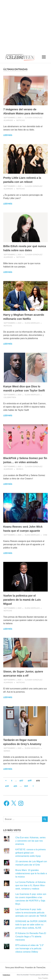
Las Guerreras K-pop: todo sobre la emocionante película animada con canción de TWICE (31, 913)
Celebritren (10, 397)
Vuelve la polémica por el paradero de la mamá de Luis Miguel (22, 600)
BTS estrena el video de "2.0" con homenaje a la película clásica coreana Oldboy (30, 949)
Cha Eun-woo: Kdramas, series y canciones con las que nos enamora (30, 841)
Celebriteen (6, 975)
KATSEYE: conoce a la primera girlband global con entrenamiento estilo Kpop (30, 853)
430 (7, 786)
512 (26, 786)
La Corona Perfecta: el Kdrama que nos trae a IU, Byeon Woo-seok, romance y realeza (30, 885)
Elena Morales (32, 323)
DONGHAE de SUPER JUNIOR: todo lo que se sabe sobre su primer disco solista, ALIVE (31, 925)
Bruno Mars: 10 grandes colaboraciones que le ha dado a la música (31, 873)
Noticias (20, 120)
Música (20, 469)
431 (15, 786)
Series (7, 751)
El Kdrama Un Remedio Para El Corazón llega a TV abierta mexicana (31, 937)
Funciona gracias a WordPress (39, 975)
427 (21, 780)
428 (30, 780)
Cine (45, 535)
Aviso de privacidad (23, 975)
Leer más (8, 135)
